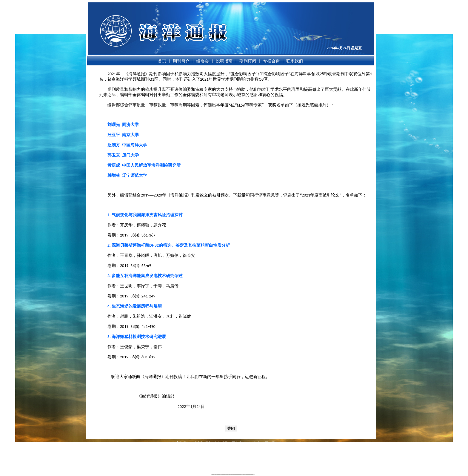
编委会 (203, 61)
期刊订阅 (248, 61)
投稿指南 (224, 61)
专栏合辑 (271, 61)
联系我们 (295, 61)
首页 (162, 61)
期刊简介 (181, 61)
